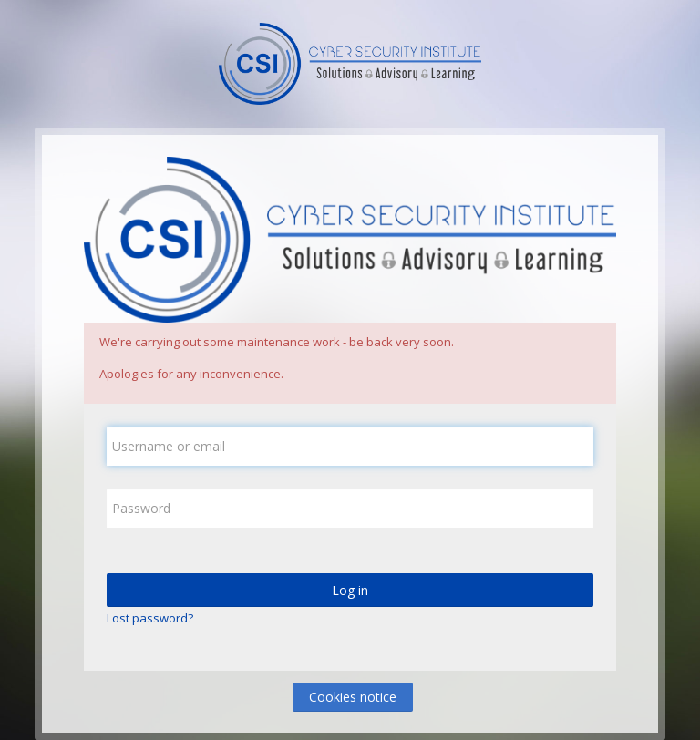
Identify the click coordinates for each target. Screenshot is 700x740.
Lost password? (150, 618)
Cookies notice (353, 697)
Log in (350, 590)
